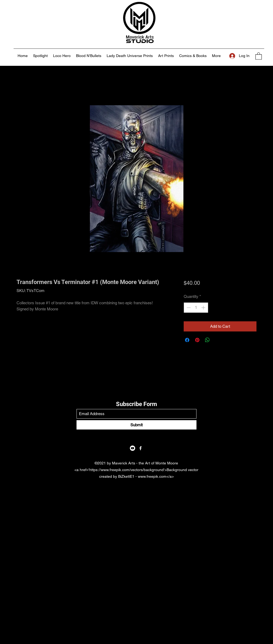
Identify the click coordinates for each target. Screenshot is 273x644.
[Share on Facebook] (187, 340)
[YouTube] (133, 448)
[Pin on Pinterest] (197, 340)
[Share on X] (218, 340)
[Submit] (136, 425)
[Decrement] (188, 308)
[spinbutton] (196, 308)
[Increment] (204, 308)
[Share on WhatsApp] (207, 340)
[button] (259, 56)
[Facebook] (140, 448)
